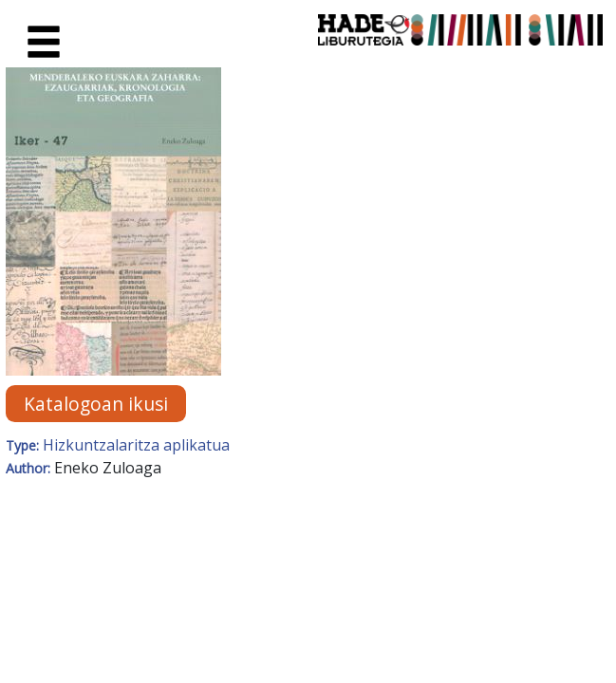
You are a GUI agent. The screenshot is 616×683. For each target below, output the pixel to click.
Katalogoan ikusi (96, 404)
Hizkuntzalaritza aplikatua (136, 445)
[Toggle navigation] (44, 43)
